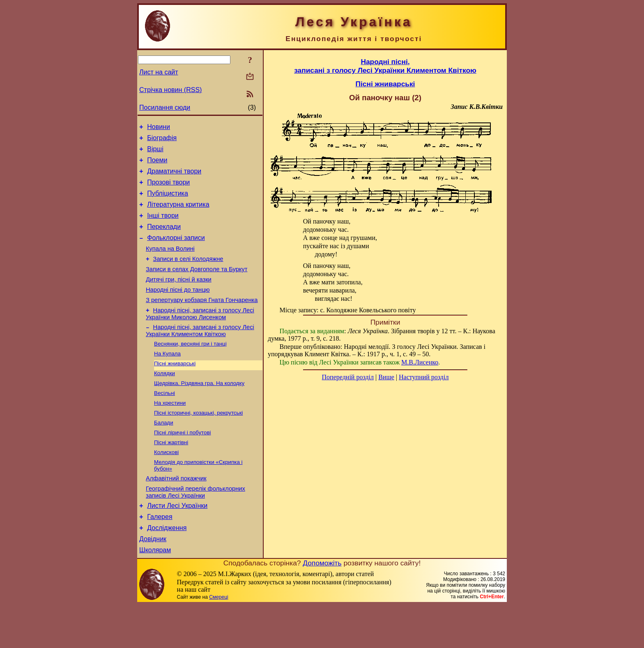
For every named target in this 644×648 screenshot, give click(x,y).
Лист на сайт (159, 72)
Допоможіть (322, 606)
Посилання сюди (165, 107)
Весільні (164, 421)
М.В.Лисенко (420, 362)
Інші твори (163, 227)
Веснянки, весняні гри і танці (190, 368)
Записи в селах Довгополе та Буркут (197, 286)
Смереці (218, 640)
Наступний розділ (424, 377)
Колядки (164, 400)
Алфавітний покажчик (176, 514)
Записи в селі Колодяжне (188, 275)
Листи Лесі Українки (177, 543)
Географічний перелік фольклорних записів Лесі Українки (195, 529)
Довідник (153, 580)
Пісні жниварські (175, 389)
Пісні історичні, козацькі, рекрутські (198, 443)
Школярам (155, 593)
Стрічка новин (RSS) (170, 90)
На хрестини (170, 432)
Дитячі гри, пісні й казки (179, 298)
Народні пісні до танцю (178, 309)
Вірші (155, 153)
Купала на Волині (170, 263)
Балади (164, 453)
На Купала (167, 379)
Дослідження (167, 568)
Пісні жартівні (171, 475)
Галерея (160, 556)
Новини (159, 128)
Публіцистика (168, 202)
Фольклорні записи (176, 251)
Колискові (166, 485)
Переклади (164, 239)
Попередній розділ (348, 377)
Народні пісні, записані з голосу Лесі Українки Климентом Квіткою (200, 354)
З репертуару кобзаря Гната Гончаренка (202, 321)
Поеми (157, 165)
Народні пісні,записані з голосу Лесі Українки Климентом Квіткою (385, 66)
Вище (386, 377)
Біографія (162, 140)
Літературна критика (178, 214)
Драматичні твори (174, 177)
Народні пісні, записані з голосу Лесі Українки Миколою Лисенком (200, 336)
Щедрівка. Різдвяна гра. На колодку (199, 411)
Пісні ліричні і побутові (183, 464)
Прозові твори (168, 190)
